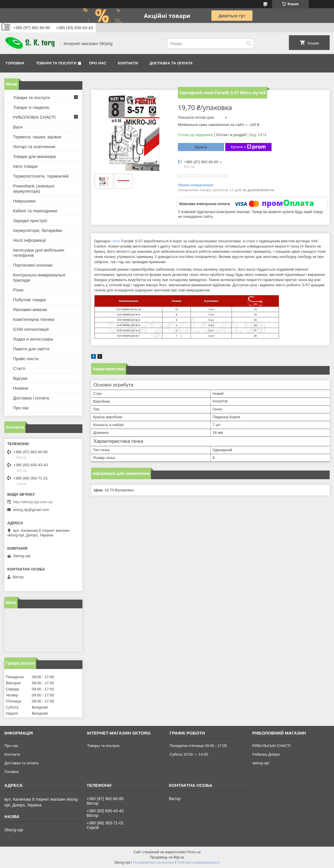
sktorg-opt (261, 763)
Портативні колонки (33, 265)
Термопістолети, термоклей (41, 176)
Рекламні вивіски (30, 310)
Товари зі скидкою (31, 107)
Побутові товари (29, 300)
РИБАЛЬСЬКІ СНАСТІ (272, 746)
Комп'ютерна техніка (34, 319)
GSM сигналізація (31, 329)
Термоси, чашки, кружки (37, 137)
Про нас (98, 63)
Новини (21, 388)
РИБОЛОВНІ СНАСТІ (34, 117)
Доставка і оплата (31, 398)
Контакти (128, 63)
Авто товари (25, 166)
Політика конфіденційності (198, 863)
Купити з (248, 147)
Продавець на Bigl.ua (167, 857)
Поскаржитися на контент (154, 863)
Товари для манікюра (34, 156)
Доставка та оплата (171, 63)
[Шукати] (249, 43)
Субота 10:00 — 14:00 (189, 754)
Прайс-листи (26, 359)
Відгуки (20, 378)
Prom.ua (194, 852)
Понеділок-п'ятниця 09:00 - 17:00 (198, 746)
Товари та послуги (56, 63)
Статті (19, 368)
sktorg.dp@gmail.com (31, 510)
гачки (116, 241)
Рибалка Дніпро (266, 754)
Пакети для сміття (31, 349)
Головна (15, 63)
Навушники (24, 201)
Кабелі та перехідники (35, 211)
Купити (201, 147)
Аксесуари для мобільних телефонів (39, 253)
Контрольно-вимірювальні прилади (39, 277)
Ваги (18, 127)
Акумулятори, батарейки (38, 230)
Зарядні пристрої (30, 221)
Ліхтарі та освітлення (34, 147)
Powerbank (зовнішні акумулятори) (34, 188)
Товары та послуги (103, 746)
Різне (18, 290)
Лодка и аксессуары (33, 339)
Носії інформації (29, 240)
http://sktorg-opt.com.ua (33, 502)
